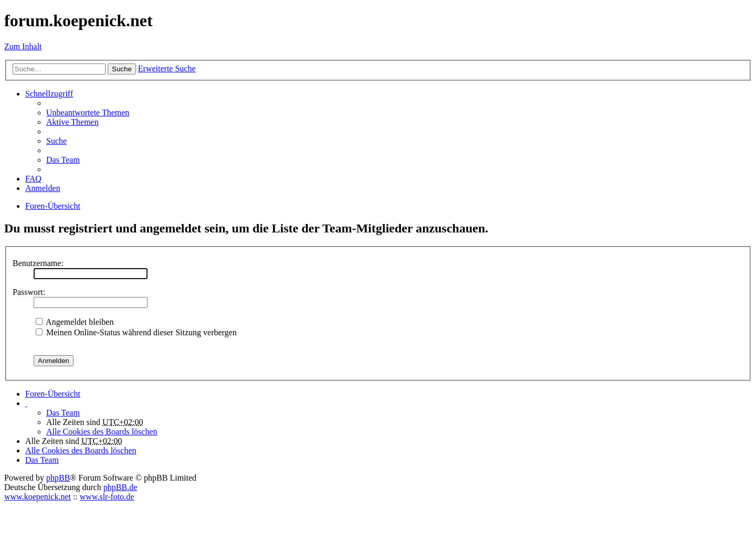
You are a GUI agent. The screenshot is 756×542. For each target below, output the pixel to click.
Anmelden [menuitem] (43, 188)
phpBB (58, 478)
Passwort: (29, 292)
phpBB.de (120, 487)
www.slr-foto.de (107, 497)
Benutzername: (38, 263)
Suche (122, 69)
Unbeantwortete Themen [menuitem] (88, 113)
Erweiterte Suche (167, 68)
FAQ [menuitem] (33, 179)
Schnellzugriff (49, 94)
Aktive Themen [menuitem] (72, 122)
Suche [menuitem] (56, 141)
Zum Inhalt (23, 46)
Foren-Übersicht (53, 394)
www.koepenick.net (38, 497)
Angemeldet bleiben (75, 322)
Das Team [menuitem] (63, 160)
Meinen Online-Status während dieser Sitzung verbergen (136, 332)
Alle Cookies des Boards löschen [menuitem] (102, 432)
